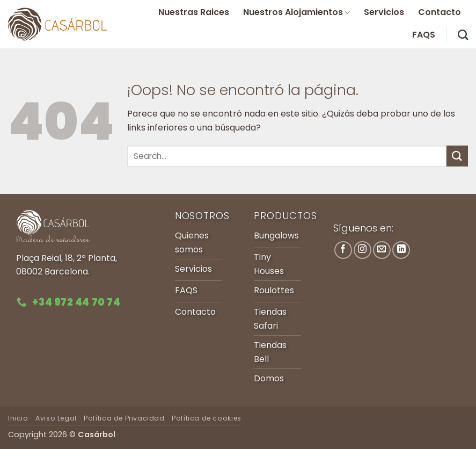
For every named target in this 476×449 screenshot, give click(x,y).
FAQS (424, 35)
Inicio (18, 418)
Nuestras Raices (194, 12)
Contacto (440, 12)
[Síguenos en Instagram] (363, 250)
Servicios (384, 12)
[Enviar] (457, 156)
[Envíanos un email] (382, 250)
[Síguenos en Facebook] (343, 250)
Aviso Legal (56, 418)
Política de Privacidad (124, 418)
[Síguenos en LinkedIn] (401, 250)
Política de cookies (207, 418)
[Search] (463, 35)
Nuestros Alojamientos (296, 12)
